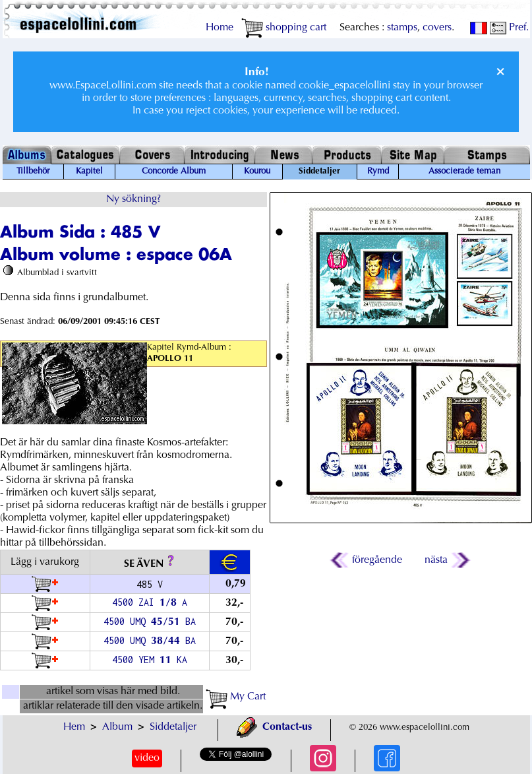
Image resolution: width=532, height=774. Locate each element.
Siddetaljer (173, 727)
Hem (74, 727)
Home (220, 28)
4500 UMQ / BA (150, 621)
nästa (447, 560)
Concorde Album (174, 172)
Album (117, 727)
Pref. (509, 28)
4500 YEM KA (150, 660)
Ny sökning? (133, 199)
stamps (402, 28)
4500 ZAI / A (150, 602)
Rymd (378, 172)
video (147, 758)
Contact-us (274, 727)
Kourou (257, 172)
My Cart (236, 697)
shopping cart (284, 28)
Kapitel (89, 172)
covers (437, 28)
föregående (367, 560)
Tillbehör (33, 172)
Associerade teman (464, 172)
